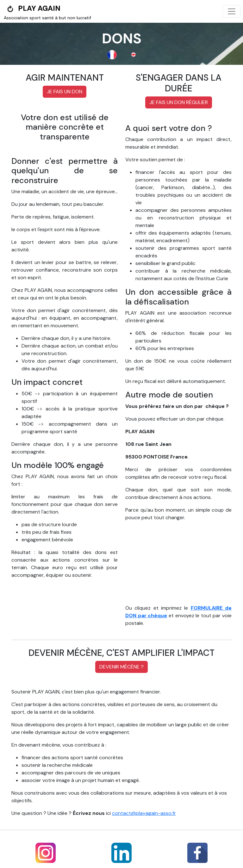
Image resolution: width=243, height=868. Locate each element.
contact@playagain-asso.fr (144, 813)
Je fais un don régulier (179, 102)
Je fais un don (65, 92)
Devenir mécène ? (121, 667)
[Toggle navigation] (232, 11)
